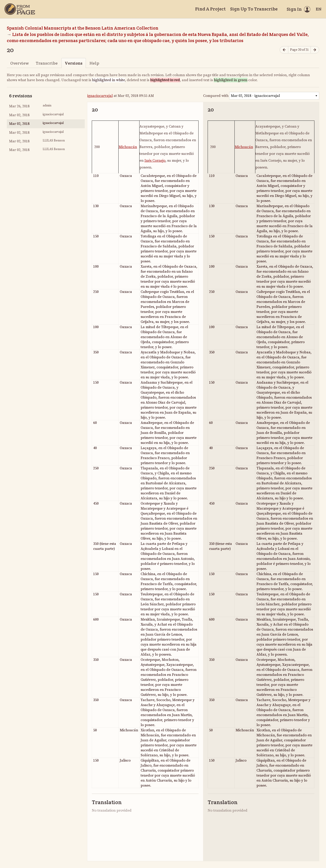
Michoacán (128, 147)
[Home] (20, 9)
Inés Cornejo (155, 161)
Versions (74, 63)
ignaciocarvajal (100, 96)
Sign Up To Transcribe (254, 9)
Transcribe (47, 63)
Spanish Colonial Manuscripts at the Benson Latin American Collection (83, 28)
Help (94, 63)
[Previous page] (284, 50)
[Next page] (315, 50)
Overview (19, 63)
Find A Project (210, 9)
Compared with (216, 96)
